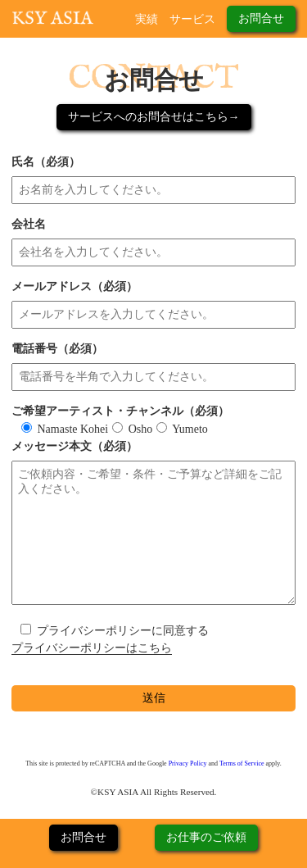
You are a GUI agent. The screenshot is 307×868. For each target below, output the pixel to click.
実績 (147, 19)
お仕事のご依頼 (206, 837)
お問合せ (261, 18)
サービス (192, 19)
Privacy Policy (188, 763)
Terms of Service (242, 763)
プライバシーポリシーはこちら (92, 648)
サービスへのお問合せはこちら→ (154, 117)
